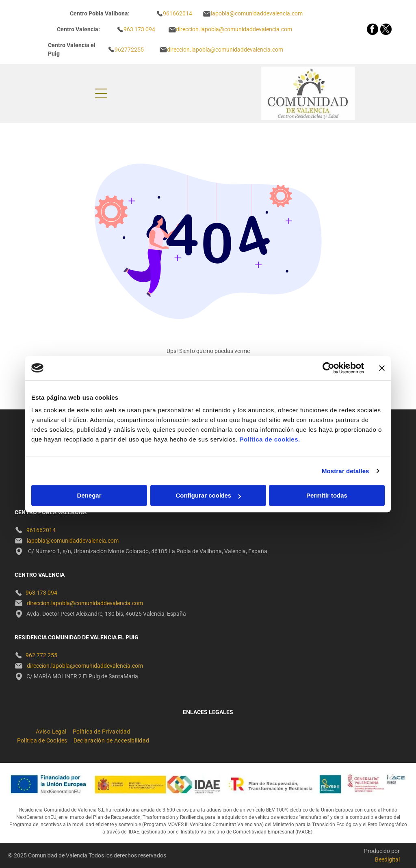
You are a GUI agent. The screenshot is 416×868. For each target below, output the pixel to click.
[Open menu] (101, 93)
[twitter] (386, 30)
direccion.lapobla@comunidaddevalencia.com (225, 50)
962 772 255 (41, 655)
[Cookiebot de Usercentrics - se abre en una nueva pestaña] (328, 368)
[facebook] (373, 30)
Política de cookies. (270, 439)
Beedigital (387, 859)
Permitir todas (327, 495)
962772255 (129, 50)
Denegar (89, 495)
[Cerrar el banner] (382, 368)
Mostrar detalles (346, 471)
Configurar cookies (208, 495)
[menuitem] (54, 730)
